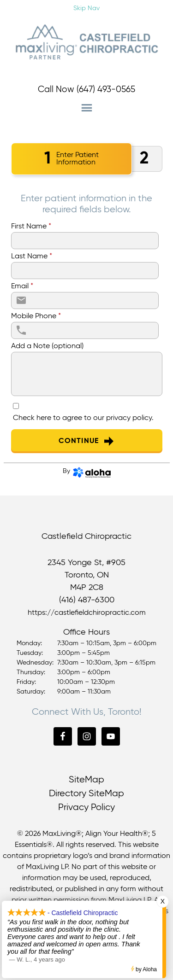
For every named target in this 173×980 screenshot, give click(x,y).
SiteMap (86, 780)
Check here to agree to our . (83, 418)
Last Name (32, 257)
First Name (31, 227)
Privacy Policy (86, 808)
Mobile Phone (36, 316)
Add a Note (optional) (47, 346)
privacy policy (129, 418)
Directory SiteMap (86, 794)
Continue (87, 441)
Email (22, 286)
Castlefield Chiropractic (87, 42)
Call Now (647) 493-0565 (86, 90)
